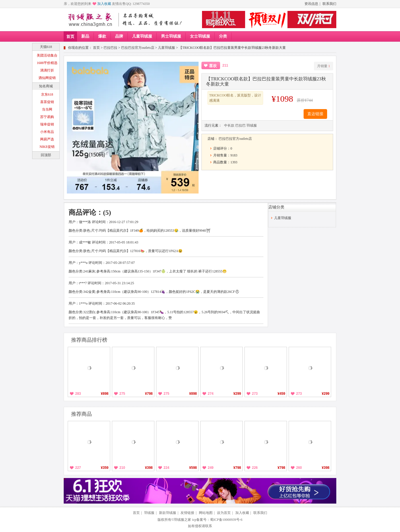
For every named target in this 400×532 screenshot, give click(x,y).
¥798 (149, 394)
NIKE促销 (47, 147)
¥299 (237, 394)
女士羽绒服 (200, 36)
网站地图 (206, 513)
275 (122, 394)
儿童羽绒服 (142, 36)
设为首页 (224, 513)
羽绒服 (252, 125)
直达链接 (315, 114)
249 (211, 468)
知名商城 (46, 86)
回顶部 (46, 155)
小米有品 (47, 132)
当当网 (47, 109)
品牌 (119, 36)
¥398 (149, 468)
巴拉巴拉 (110, 48)
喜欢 (213, 66)
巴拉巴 (240, 125)
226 (255, 468)
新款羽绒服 (168, 513)
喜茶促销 (47, 102)
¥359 (105, 468)
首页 (70, 37)
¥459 (281, 394)
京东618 (47, 94)
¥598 (193, 468)
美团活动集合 (47, 55)
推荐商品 (81, 414)
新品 (85, 36)
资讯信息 (311, 4)
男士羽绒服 (171, 36)
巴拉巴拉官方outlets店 (138, 48)
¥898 (105, 394)
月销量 (324, 66)
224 (166, 468)
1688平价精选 (47, 63)
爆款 (102, 36)
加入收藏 (104, 4)
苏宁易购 (47, 117)
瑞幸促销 (47, 124)
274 (211, 394)
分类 (223, 36)
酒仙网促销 (47, 78)
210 (122, 468)
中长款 (229, 125)
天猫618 (46, 47)
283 (78, 394)
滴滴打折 (47, 70)
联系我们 (329, 4)
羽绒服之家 (182, 520)
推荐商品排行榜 (89, 340)
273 (255, 394)
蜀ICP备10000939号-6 (226, 520)
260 (299, 468)
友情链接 (187, 513)
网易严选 (47, 139)
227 (78, 468)
